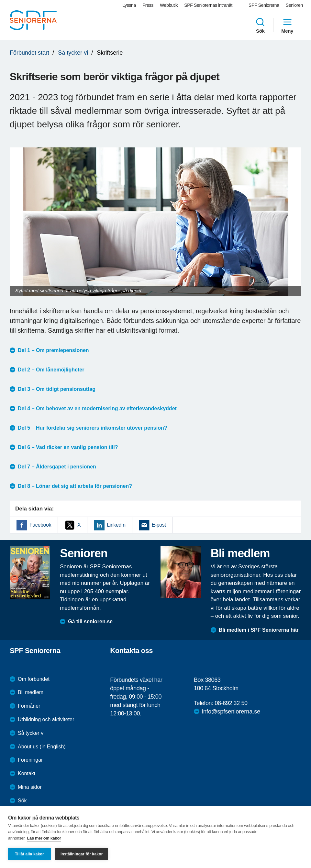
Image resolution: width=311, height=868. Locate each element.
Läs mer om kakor (44, 838)
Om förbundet (34, 679)
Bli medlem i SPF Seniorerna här (259, 630)
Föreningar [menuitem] (30, 760)
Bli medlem (31, 692)
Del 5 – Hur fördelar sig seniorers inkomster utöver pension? (92, 428)
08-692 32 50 (231, 703)
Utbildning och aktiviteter (46, 719)
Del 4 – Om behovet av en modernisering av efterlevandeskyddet (97, 408)
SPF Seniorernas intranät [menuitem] (208, 5)
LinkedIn (116, 525)
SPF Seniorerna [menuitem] (264, 5)
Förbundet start (29, 53)
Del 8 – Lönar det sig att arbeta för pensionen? (75, 486)
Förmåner (29, 706)
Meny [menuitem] (287, 25)
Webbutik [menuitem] (169, 5)
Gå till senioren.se (90, 622)
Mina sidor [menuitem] (30, 787)
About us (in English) (42, 747)
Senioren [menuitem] (294, 5)
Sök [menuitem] (260, 25)
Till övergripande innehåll (0, 0)
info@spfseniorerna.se (231, 712)
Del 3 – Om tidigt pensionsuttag (57, 389)
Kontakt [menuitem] (27, 773)
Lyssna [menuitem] (129, 5)
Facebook (40, 525)
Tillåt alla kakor (29, 854)
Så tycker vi (73, 53)
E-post (159, 525)
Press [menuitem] (148, 5)
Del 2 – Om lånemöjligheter (51, 370)
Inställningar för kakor (82, 854)
